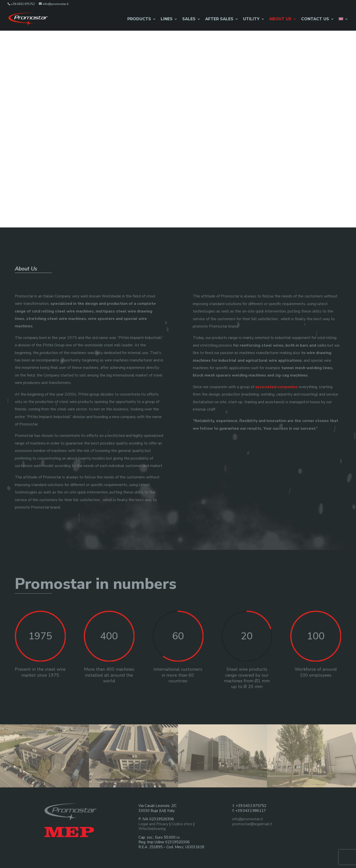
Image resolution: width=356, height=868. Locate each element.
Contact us (315, 19)
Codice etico (182, 823)
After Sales (219, 19)
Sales (189, 19)
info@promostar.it (248, 818)
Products (139, 19)
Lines (167, 19)
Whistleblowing (152, 828)
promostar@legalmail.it (252, 823)
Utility (251, 19)
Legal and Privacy (153, 823)
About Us (280, 19)
